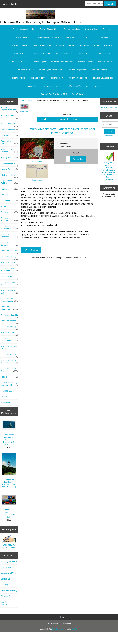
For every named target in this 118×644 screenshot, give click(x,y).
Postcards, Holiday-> (9, 283)
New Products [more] (9, 412)
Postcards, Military (37, 78)
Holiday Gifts (69, 37)
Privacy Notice (7, 567)
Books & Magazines (72, 29)
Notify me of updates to (109, 166)
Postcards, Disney (19, 62)
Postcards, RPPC (57, 78)
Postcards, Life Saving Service (52, 70)
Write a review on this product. (9, 542)
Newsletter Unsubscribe (6, 603)
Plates (96, 45)
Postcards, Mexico (18, 78)
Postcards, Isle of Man (26, 70)
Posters (97, 86)
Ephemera (107, 29)
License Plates (103, 37)
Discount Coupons (8, 596)
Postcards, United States (79, 86)
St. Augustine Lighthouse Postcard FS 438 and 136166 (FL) (9, 470)
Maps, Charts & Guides (42, 45)
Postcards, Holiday (105, 62)
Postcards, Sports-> (9, 355)
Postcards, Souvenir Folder (103, 78)
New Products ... (8, 397)
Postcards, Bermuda (85, 54)
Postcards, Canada (106, 54)
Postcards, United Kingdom (54, 86)
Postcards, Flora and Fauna (62, 62)
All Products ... (7, 402)
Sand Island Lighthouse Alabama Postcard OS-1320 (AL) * (9, 433)
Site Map (4, 585)
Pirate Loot (85, 45)
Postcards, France (85, 62)
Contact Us (5, 579)
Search (109, 116)
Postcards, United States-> (9, 370)
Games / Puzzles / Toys (24, 37)
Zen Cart (75, 629)
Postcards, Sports (31, 86)
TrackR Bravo (78, 94)
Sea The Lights (58, 629)
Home (4, 4)
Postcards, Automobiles (41, 54)
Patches (72, 45)
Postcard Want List (109, 107)
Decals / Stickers (91, 29)
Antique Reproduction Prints (24, 29)
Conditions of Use (8, 573)
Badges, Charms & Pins (49, 29)
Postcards (30, 100)
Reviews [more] (9, 529)
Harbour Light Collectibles (48, 37)
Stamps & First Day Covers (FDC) (54, 94)
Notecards (60, 45)
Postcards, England (39, 62)
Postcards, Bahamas (64, 54)
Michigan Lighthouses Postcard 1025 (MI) (9, 506)
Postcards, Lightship (99, 70)
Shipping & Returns (9, 561)
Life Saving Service (20, 45)
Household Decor (86, 37)
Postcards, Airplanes (19, 54)
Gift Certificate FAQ (9, 590)
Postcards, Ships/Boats (78, 78)
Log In (14, 4)
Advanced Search (109, 137)
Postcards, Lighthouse (77, 70)
